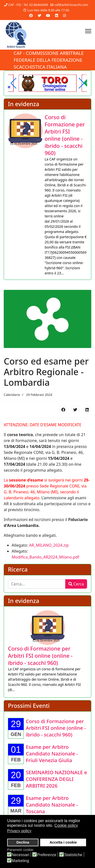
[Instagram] (64, 15)
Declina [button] (23, 842)
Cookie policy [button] (66, 825)
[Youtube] (48, 15)
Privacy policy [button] (19, 831)
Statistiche (73, 855)
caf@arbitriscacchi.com (71, 5)
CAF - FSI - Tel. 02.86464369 (28, 5)
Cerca (76, 584)
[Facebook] (31, 15)
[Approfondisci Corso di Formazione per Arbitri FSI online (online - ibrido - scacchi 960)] (25, 131)
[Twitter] (39, 15)
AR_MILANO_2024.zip (49, 545)
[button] (81, 83)
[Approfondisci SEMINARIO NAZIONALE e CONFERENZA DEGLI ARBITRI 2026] (56, 779)
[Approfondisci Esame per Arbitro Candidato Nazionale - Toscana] (52, 805)
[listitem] (47, 195)
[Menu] (88, 31)
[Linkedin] (57, 15)
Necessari (20, 855)
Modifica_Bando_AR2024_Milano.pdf (45, 557)
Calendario (12, 395)
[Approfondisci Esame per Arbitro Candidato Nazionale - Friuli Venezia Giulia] (52, 754)
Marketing (20, 861)
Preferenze (47, 855)
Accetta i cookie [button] (63, 842)
